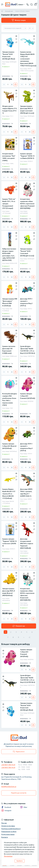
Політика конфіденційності (11, 829)
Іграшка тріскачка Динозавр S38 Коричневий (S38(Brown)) (9, 350)
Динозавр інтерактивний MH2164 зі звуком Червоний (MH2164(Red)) (27, 543)
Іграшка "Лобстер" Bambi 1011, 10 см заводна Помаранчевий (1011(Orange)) (9, 204)
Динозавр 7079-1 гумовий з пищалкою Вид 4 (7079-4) (26, 447)
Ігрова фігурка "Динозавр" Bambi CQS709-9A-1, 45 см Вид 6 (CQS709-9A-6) (28, 350)
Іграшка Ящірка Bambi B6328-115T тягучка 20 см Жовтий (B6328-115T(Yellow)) (9, 494)
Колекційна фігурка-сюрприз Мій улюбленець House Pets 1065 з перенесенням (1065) (10, 399)
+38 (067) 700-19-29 (8, 765)
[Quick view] (16, 36)
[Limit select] (31, 28)
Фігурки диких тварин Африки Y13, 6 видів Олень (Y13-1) (10, 110)
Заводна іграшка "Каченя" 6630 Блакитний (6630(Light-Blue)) (9, 55)
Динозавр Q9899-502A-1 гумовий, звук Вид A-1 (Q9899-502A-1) (26, 493)
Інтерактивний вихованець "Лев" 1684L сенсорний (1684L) (9, 157)
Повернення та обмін (9, 832)
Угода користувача (8, 834)
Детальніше (8, 856)
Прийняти (20, 861)
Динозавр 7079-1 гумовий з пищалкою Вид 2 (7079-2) (26, 302)
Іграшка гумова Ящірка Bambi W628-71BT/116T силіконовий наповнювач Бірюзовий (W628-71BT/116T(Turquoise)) (28, 59)
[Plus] (12, 85)
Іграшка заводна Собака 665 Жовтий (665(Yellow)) (9, 446)
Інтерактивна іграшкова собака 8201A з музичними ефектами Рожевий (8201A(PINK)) (27, 204)
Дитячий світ (9, 11)
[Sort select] (15, 28)
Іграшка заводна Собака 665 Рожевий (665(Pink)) (28, 396)
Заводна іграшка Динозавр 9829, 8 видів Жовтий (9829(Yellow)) (9, 592)
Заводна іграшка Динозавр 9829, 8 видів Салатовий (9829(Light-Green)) (27, 110)
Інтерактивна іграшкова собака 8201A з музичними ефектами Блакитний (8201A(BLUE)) (27, 594)
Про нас (4, 823)
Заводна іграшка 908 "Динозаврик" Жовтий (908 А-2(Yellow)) (10, 302)
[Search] (32, 4)
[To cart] (15, 85)
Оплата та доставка (8, 826)
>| (29, 637)
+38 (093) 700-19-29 (8, 767)
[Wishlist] (16, 39)
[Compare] (16, 42)
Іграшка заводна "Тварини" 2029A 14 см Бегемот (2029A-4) (9, 542)
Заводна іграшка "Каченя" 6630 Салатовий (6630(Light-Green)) (27, 252)
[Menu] (2, 4)
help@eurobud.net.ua (9, 787)
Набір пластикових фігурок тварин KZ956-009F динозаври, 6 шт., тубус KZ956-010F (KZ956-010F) (9, 255)
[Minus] (4, 85)
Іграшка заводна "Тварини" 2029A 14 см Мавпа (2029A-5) (27, 156)
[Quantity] (8, 85)
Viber (24, 807)
